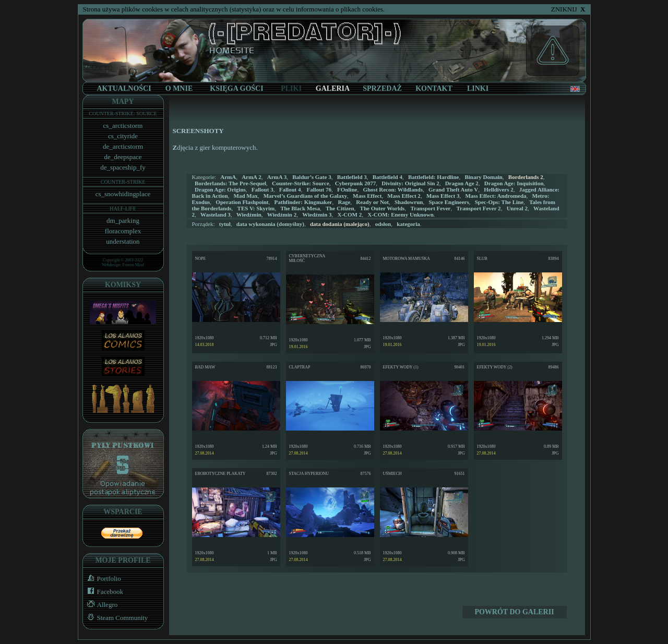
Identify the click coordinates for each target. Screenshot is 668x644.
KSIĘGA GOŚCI (236, 88)
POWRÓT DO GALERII (514, 612)
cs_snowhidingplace (123, 194)
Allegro (100, 605)
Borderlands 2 (526, 177)
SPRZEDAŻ (382, 88)
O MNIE (179, 88)
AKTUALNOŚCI (124, 88)
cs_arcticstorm (123, 126)
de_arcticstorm (123, 146)
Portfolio (102, 579)
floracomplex (123, 231)
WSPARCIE (123, 512)
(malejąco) (340, 224)
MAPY (123, 102)
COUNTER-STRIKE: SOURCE (123, 114)
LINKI (478, 88)
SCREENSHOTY (198, 131)
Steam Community (116, 618)
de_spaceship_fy (123, 167)
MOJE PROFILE (123, 560)
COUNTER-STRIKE (123, 182)
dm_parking (123, 220)
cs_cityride (123, 136)
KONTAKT (434, 88)
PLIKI (291, 88)
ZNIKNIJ (568, 9)
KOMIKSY (123, 285)
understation (123, 241)
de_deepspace (123, 157)
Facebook (103, 592)
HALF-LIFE (123, 208)
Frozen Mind (134, 265)
